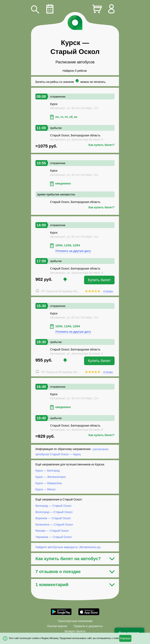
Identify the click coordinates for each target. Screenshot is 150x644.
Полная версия (57, 626)
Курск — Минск (45, 489)
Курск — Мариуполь (49, 483)
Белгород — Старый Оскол (53, 506)
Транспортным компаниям (75, 621)
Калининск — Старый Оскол (54, 524)
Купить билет (99, 280)
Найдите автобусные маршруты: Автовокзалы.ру (68, 547)
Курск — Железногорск (51, 477)
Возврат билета (75, 631)
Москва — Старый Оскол (52, 531)
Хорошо (125, 638)
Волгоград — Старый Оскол (54, 512)
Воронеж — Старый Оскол (53, 518)
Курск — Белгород (48, 471)
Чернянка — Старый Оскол (54, 537)
